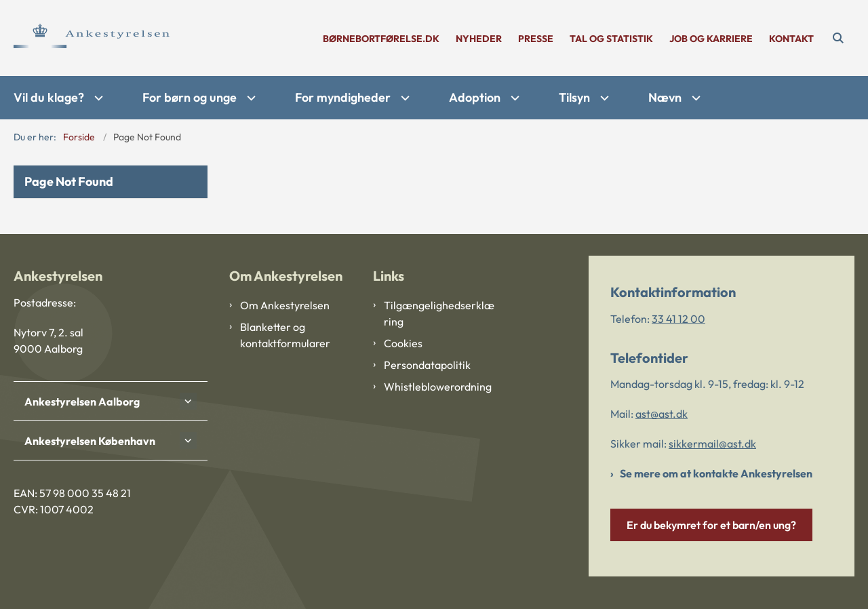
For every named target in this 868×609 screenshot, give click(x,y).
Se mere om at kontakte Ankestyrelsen (716, 473)
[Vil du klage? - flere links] (97, 98)
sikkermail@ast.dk (712, 444)
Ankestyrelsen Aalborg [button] (82, 401)
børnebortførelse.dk (381, 39)
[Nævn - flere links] (694, 98)
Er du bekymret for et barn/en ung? (711, 525)
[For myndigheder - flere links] (403, 98)
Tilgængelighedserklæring (439, 313)
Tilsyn (574, 97)
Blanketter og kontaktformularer (285, 335)
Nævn (665, 97)
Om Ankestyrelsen (285, 305)
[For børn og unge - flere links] (250, 98)
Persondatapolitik (427, 365)
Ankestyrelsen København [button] (90, 441)
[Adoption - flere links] (513, 98)
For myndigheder (343, 97)
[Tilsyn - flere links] (603, 98)
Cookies (403, 343)
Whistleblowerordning (438, 387)
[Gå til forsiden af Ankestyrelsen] (92, 38)
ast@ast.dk (662, 414)
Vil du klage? (49, 97)
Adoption (475, 97)
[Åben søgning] (838, 38)
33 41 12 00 (678, 319)
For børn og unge (190, 97)
